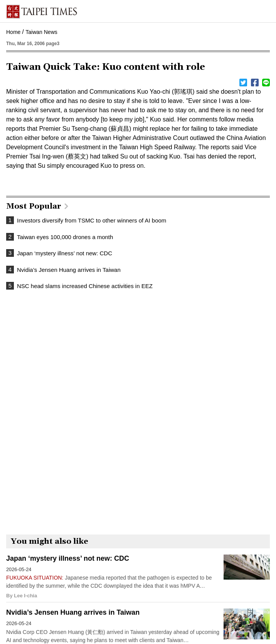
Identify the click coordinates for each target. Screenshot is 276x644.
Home (13, 32)
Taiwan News (41, 32)
